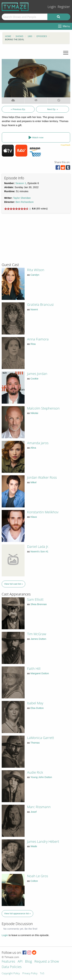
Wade (34, 846)
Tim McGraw (37, 634)
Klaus (34, 517)
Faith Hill (34, 669)
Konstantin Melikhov (43, 512)
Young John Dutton (41, 777)
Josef (34, 812)
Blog (28, 962)
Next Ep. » (53, 109)
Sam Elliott (35, 599)
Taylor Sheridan (22, 198)
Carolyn (35, 275)
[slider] (18, 209)
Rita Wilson (36, 270)
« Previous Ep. (18, 109)
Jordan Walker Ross (42, 477)
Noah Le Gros (38, 876)
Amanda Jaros (38, 443)
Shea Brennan (39, 604)
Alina (33, 448)
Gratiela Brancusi (40, 304)
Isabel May (35, 703)
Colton (34, 881)
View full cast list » (14, 584)
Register (64, 7)
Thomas (35, 743)
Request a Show (47, 962)
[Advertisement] (27, 239)
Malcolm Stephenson (43, 408)
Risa (33, 344)
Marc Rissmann (39, 807)
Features (8, 962)
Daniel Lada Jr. (38, 547)
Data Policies (12, 967)
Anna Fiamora (38, 339)
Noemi (34, 309)
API (20, 962)
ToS (42, 973)
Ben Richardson (25, 202)
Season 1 (21, 183)
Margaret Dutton (40, 673)
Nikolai (34, 413)
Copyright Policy (11, 973)
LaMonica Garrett (41, 738)
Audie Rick (35, 772)
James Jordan (37, 374)
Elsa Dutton (37, 708)
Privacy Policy (30, 973)
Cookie (34, 379)
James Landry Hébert (43, 841)
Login (52, 7)
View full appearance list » (18, 913)
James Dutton (38, 639)
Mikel (33, 482)
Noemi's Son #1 (39, 551)
